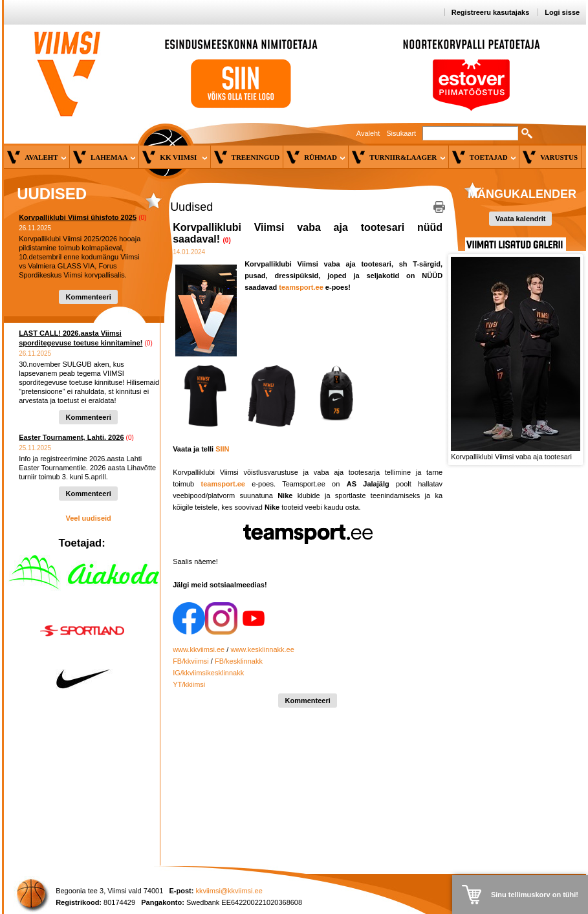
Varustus (559, 157)
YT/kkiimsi (189, 684)
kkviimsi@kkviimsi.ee (229, 891)
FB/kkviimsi (191, 661)
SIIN (222, 449)
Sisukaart (401, 133)
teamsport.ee (301, 287)
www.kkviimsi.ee (199, 649)
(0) (142, 218)
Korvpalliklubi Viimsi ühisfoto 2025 (78, 217)
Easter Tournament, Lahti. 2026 (71, 437)
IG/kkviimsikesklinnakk (208, 673)
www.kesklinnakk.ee (262, 649)
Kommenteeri (88, 297)
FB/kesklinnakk (239, 661)
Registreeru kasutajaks (490, 12)
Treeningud (256, 157)
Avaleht (368, 133)
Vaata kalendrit (521, 219)
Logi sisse (562, 12)
